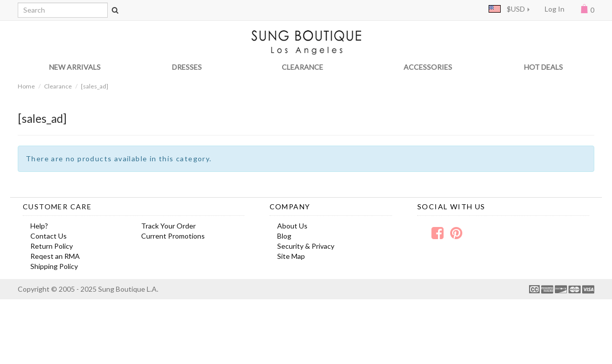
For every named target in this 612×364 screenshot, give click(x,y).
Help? (39, 226)
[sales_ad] (95, 86)
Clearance (58, 86)
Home (26, 86)
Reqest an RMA (55, 256)
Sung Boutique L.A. (128, 289)
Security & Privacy (306, 246)
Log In (555, 9)
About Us (292, 226)
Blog (284, 236)
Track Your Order (168, 226)
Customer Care (57, 207)
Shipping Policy (54, 266)
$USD (507, 9)
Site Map (291, 256)
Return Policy (52, 246)
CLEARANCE (302, 67)
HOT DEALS (543, 67)
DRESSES (187, 67)
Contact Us (49, 236)
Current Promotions (173, 236)
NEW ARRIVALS (75, 67)
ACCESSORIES (428, 67)
